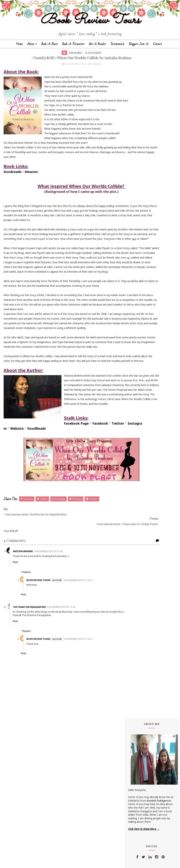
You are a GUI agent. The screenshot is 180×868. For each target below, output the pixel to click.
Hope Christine (137, 368)
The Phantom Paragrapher (37, 719)
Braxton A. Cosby (138, 313)
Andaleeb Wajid (137, 286)
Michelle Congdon (139, 410)
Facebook (40, 541)
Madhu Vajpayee (138, 401)
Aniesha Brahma (30, 663)
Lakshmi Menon (138, 389)
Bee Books (135, 310)
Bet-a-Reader (98, 61)
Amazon (31, 214)
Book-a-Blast (50, 61)
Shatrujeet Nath (138, 462)
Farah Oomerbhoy (139, 356)
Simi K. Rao (135, 471)
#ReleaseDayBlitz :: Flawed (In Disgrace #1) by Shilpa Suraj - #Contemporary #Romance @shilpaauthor (151, 510)
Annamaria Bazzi (138, 295)
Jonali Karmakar (137, 380)
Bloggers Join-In (139, 61)
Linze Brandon (137, 395)
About (31, 61)
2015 (135, 668)
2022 (135, 638)
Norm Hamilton (137, 419)
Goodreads (13, 214)
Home (19, 61)
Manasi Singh (136, 404)
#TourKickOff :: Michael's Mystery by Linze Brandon (154, 681)
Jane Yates (134, 371)
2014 (135, 815)
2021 (135, 642)
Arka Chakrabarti (138, 304)
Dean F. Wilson (137, 331)
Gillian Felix (135, 358)
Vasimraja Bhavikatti (140, 477)
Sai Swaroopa (136, 443)
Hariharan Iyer (136, 362)
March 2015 (143, 803)
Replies (27, 684)
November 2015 (146, 675)
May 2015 (142, 794)
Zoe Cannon (135, 480)
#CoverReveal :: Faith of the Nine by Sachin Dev (155, 775)
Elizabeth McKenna (139, 340)
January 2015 (144, 811)
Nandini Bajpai (137, 416)
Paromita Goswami (140, 422)
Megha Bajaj (136, 407)
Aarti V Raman (137, 277)
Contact (157, 61)
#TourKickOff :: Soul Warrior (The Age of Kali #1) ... (153, 749)
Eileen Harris (135, 337)
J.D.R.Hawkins (136, 274)
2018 (135, 655)
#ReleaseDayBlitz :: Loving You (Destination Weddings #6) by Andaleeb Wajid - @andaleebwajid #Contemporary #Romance (151, 605)
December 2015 (145, 671)
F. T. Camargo (136, 349)
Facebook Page (16, 541)
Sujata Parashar (138, 474)
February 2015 (144, 807)
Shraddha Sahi (136, 468)
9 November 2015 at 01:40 (56, 663)
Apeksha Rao (136, 301)
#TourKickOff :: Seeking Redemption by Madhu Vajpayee (154, 689)
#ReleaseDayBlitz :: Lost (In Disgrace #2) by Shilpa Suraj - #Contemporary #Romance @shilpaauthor (151, 559)
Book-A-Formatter (73, 61)
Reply (23, 674)
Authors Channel (138, 307)
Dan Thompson (137, 328)
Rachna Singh (136, 425)
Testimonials (117, 61)
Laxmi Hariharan (138, 392)
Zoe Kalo (133, 483)
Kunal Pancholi (137, 386)
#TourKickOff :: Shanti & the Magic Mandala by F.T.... (154, 698)
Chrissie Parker (137, 322)
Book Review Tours (90, 33)
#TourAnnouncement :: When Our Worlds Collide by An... (154, 706)
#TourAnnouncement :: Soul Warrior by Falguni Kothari (151, 724)
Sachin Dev (135, 440)
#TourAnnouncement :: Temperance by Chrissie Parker (155, 741)
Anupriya (133, 298)
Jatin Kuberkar (136, 374)
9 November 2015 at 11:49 (68, 719)
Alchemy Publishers (139, 280)
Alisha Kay (134, 283)
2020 (135, 646)
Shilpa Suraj (135, 465)
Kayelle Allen (135, 383)
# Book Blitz (55, 72)
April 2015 (142, 798)
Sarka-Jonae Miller (139, 456)
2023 (135, 633)
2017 (135, 659)
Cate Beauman (137, 316)
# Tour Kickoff (72, 72)
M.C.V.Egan (134, 398)
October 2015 (144, 781)
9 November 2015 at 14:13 (85, 692)
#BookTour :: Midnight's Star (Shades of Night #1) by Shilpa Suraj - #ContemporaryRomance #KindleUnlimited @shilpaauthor (151, 535)
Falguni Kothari (137, 352)
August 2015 (143, 790)
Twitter (58, 541)
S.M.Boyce (134, 437)
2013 (135, 820)
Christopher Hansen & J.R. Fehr (146, 325)
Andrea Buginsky (138, 289)
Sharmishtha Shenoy (140, 459)
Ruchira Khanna (137, 431)
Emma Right (135, 343)
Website (17, 546)
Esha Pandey (136, 346)
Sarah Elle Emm (137, 453)
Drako (132, 334)
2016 (135, 663)
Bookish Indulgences (159, 150)
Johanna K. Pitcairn (139, 377)
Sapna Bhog (135, 446)
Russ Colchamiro (138, 434)
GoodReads (37, 546)
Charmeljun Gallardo (140, 319)
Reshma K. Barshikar (140, 428)
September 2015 (146, 785)
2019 (135, 650)
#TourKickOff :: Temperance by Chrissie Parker (152, 715)
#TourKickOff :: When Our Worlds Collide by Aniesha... (153, 732)
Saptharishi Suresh (139, 449)
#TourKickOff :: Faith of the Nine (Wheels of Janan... (153, 758)
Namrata (133, 413)
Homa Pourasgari (138, 365)
